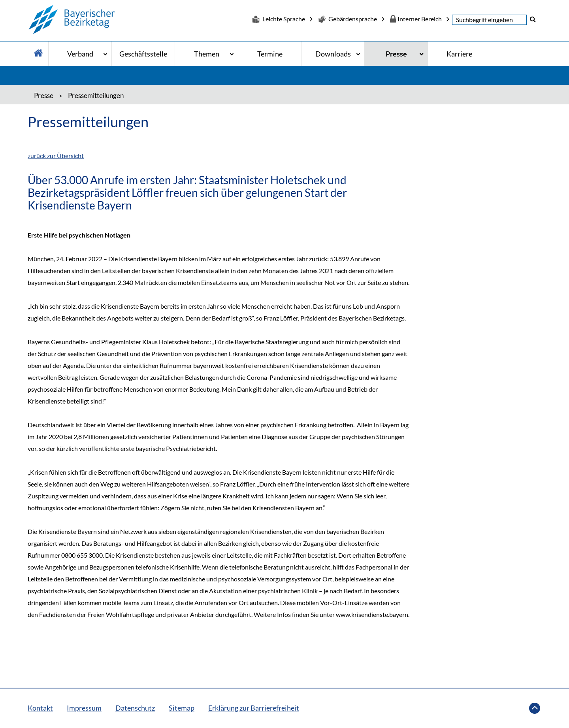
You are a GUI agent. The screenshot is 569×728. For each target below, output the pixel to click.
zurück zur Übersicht (56, 156)
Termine (270, 54)
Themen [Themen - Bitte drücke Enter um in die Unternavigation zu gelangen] (207, 54)
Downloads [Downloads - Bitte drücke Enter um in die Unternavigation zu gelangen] (333, 54)
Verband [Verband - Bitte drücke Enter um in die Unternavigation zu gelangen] (80, 54)
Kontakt (40, 708)
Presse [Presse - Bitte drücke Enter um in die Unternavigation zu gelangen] (396, 54)
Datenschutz (135, 708)
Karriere (459, 54)
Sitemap (182, 708)
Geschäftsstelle (143, 54)
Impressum (84, 708)
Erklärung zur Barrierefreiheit (254, 708)
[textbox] (489, 20)
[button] (533, 19)
